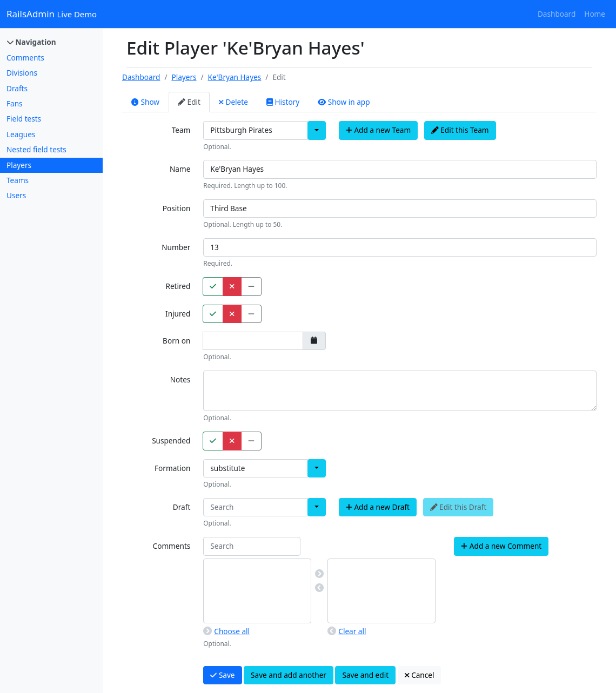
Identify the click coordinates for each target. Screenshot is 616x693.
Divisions (22, 73)
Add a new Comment (501, 546)
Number (176, 247)
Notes (180, 379)
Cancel (420, 675)
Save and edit (365, 675)
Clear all (347, 631)
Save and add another (289, 675)
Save (222, 675)
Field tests (24, 119)
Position (177, 208)
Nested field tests (36, 149)
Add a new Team (378, 130)
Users (16, 195)
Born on (176, 341)
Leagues (21, 134)
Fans (15, 103)
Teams (18, 180)
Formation (172, 468)
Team (181, 130)
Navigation (32, 42)
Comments (25, 58)
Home (595, 14)
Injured (178, 314)
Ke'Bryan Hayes (235, 77)
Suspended (171, 440)
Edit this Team (460, 130)
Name (180, 169)
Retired (178, 286)
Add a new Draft (378, 507)
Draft (182, 507)
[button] (317, 130)
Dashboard (557, 14)
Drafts (17, 88)
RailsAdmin (52, 14)
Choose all (226, 631)
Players (19, 165)
